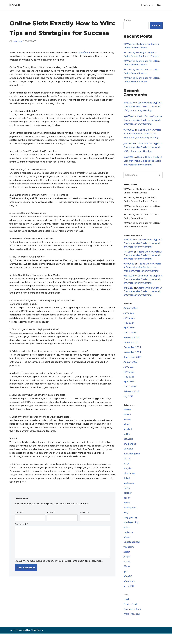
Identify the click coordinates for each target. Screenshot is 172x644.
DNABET (128, 456)
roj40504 (128, 118)
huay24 (128, 476)
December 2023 (132, 353)
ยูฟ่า (125, 581)
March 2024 (130, 338)
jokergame (129, 481)
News (127, 496)
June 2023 (129, 378)
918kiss (127, 416)
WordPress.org (132, 625)
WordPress (37, 641)
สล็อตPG (128, 586)
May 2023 (129, 383)
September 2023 (133, 363)
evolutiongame (132, 461)
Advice (127, 421)
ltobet (127, 486)
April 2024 (129, 333)
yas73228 (129, 145)
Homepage (147, 5)
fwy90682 (129, 131)
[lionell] (15, 5)
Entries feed (130, 615)
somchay (18, 41)
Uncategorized (132, 551)
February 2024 (131, 343)
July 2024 (129, 318)
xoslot (127, 561)
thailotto (128, 541)
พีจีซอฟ (127, 576)
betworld (128, 446)
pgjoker (128, 501)
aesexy (127, 426)
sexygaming (130, 526)
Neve (12, 641)
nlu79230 (129, 159)
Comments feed (132, 620)
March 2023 (130, 393)
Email (51, 522)
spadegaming (131, 531)
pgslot (127, 506)
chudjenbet (130, 451)
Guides (127, 466)
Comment (21, 534)
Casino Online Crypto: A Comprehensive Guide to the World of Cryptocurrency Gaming (143, 108)
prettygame (130, 516)
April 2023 (129, 388)
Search (127, 20)
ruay (126, 521)
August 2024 (131, 313)
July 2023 (129, 373)
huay (126, 471)
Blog (160, 5)
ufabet (127, 546)
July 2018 (128, 403)
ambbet (128, 436)
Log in (127, 609)
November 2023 (132, 358)
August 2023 (130, 368)
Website (84, 522)
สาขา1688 (129, 596)
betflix (127, 441)
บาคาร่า (127, 571)
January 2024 (131, 348)
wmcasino (129, 556)
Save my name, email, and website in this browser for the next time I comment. (60, 572)
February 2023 (131, 398)
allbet (127, 431)
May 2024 (129, 328)
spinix (127, 536)
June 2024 (129, 323)
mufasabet (130, 491)
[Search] (140, 177)
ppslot (127, 511)
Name (19, 522)
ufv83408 (129, 104)
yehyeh (127, 566)
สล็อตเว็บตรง (85, 53)
